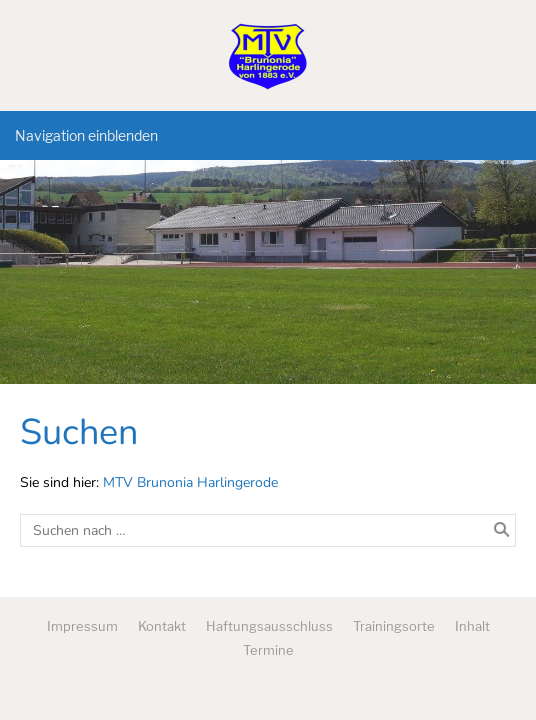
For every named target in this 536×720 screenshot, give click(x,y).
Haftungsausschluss (269, 626)
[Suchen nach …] (268, 530)
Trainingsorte (394, 626)
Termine (268, 650)
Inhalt (472, 626)
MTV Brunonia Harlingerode (190, 482)
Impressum (82, 626)
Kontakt (162, 626)
